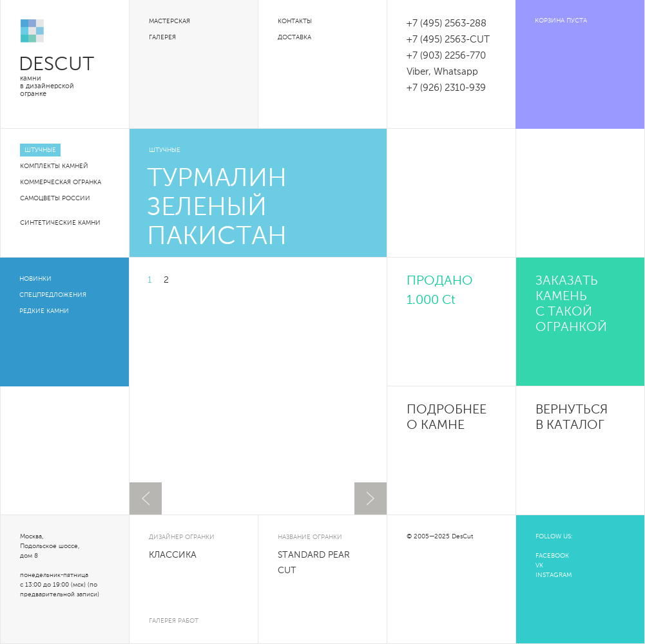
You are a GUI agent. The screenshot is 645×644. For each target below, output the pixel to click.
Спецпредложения (53, 295)
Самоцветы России (55, 198)
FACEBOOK (552, 556)
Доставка (294, 37)
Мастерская (169, 21)
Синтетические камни (60, 223)
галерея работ (174, 621)
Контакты (295, 21)
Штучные (40, 150)
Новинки (35, 279)
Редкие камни (44, 311)
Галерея (162, 37)
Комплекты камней (54, 166)
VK (539, 565)
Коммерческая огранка (61, 182)
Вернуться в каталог (572, 418)
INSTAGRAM (554, 575)
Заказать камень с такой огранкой (571, 305)
